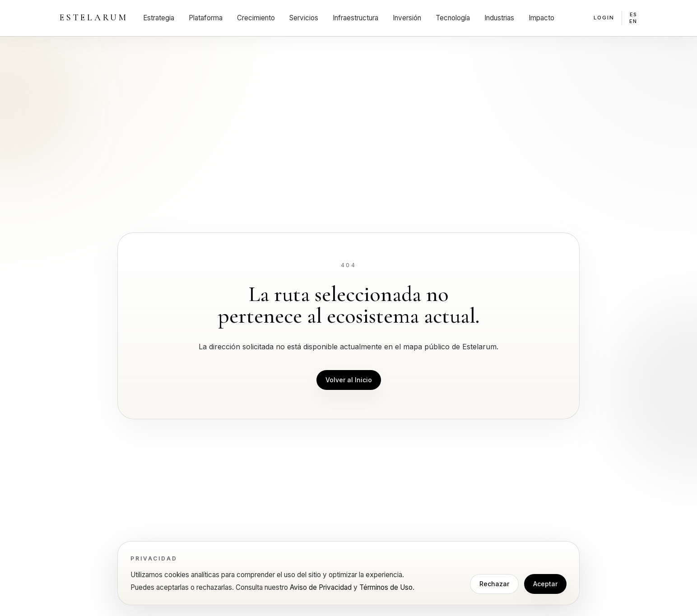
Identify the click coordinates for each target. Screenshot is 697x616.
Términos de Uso (386, 587)
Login (604, 18)
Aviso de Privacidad (321, 587)
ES (634, 15)
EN (633, 21)
